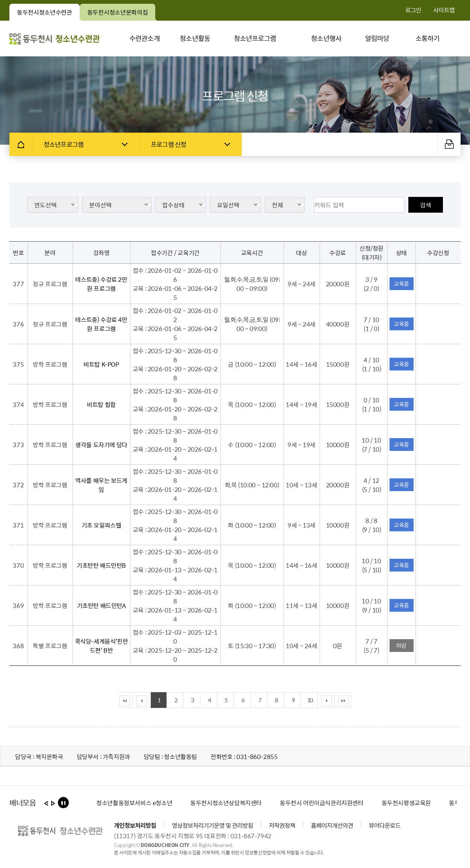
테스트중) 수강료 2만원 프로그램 (101, 284)
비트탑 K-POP (101, 364)
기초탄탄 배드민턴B (101, 565)
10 (310, 700)
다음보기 (53, 805)
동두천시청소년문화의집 (121, 14)
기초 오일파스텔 (102, 525)
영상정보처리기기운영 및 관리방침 (212, 825)
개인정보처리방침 (135, 825)
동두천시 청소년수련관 (55, 38)
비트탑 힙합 (101, 404)
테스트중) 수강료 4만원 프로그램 (101, 324)
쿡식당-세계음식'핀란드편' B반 (102, 646)
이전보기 (46, 805)
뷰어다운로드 (385, 825)
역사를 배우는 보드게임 (101, 485)
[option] (134, 803)
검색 (426, 205)
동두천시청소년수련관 (48, 14)
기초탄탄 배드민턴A (102, 605)
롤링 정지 (63, 803)
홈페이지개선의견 (332, 825)
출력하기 (449, 144)
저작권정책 (282, 825)
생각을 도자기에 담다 (101, 445)
